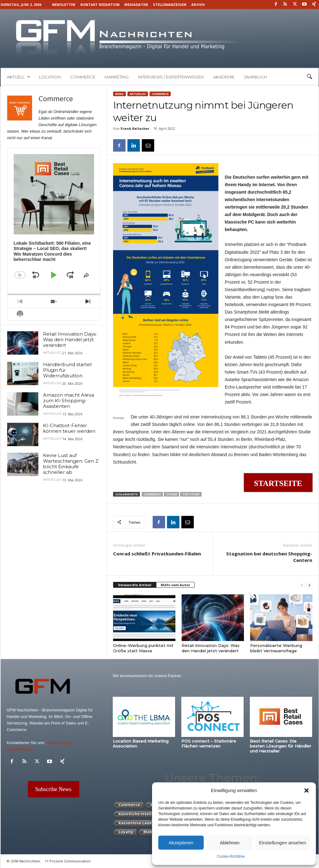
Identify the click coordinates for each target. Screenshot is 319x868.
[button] (307, 790)
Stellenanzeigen (170, 5)
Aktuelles (138, 94)
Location (50, 77)
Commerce (83, 77)
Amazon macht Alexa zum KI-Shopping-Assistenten (69, 401)
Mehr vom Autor (175, 585)
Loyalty (126, 832)
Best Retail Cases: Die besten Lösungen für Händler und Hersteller (281, 746)
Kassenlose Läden (137, 823)
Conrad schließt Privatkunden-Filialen (157, 554)
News (119, 94)
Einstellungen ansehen (283, 843)
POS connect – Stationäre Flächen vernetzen (209, 743)
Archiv (198, 5)
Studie (171, 494)
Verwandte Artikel (135, 585)
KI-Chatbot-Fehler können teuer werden (69, 428)
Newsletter (64, 5)
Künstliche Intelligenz (140, 814)
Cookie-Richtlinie (231, 856)
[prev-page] (302, 585)
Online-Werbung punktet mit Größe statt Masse (143, 648)
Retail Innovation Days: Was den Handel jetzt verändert (211, 648)
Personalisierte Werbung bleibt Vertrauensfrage (276, 648)
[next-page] (309, 585)
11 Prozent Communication (68, 861)
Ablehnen (229, 843)
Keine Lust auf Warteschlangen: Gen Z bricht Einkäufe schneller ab (71, 464)
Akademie (224, 77)
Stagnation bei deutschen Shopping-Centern (269, 557)
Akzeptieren (181, 843)
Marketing (117, 77)
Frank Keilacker (135, 128)
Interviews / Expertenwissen (171, 77)
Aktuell (19, 77)
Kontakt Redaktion (100, 5)
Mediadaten (136, 5)
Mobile (150, 832)
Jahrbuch (255, 77)
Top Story (191, 494)
